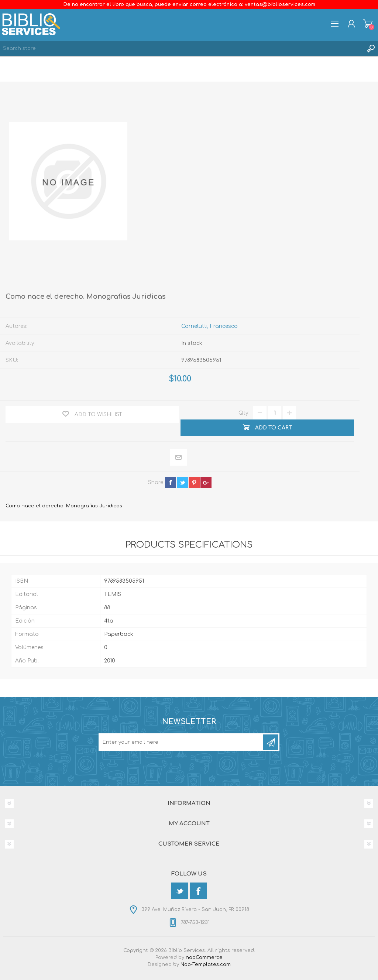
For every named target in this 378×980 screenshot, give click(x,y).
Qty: (244, 413)
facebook (171, 483)
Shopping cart (368, 24)
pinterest (194, 483)
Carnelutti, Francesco (209, 326)
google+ (206, 483)
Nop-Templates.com (206, 964)
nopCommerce (204, 957)
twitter (182, 483)
